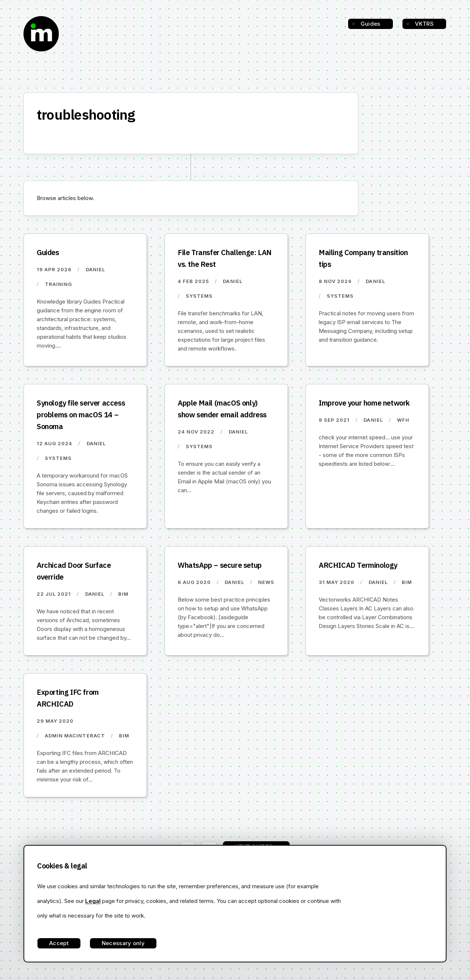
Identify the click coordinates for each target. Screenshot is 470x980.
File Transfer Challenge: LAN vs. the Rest (225, 258)
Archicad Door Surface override (74, 571)
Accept (59, 943)
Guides (370, 24)
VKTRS (424, 24)
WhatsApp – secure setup (220, 565)
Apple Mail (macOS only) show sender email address (222, 409)
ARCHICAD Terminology (358, 565)
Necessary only (123, 943)
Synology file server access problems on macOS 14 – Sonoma (81, 415)
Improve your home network (364, 403)
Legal (93, 901)
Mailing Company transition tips (363, 258)
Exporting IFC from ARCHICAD (68, 698)
